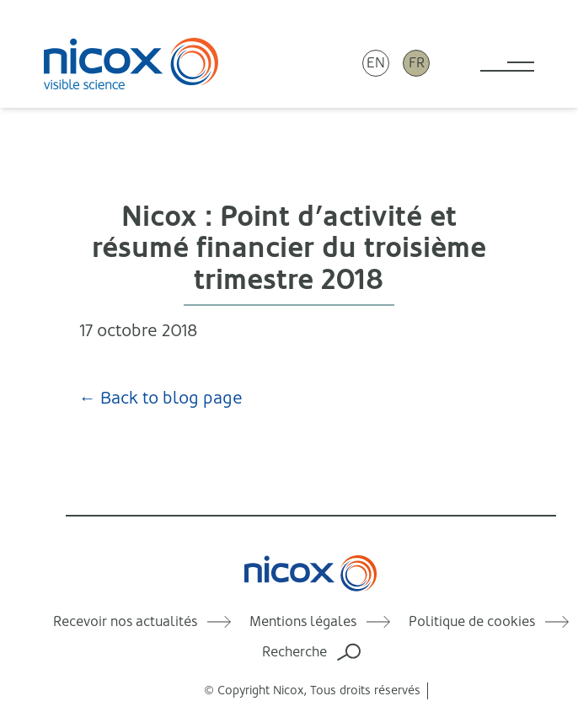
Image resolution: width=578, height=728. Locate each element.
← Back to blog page (161, 398)
